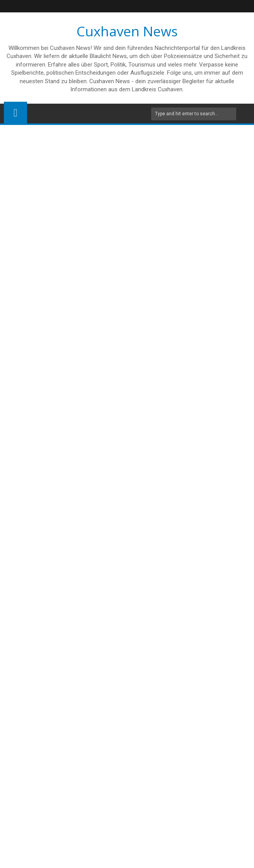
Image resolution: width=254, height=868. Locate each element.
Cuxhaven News (127, 31)
